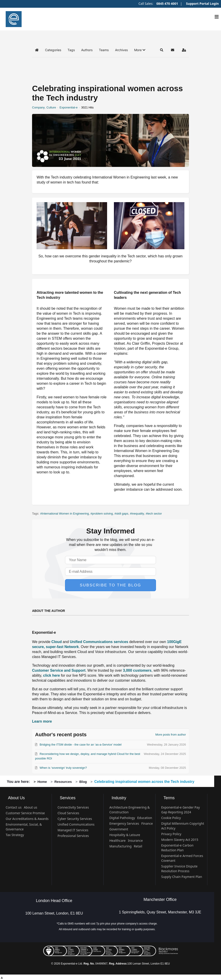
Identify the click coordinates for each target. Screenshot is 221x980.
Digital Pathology (122, 818)
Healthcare (117, 841)
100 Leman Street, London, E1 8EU (54, 913)
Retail (138, 846)
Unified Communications (76, 824)
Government (119, 829)
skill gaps (122, 514)
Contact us (14, 807)
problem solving (102, 514)
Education (145, 818)
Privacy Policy (171, 834)
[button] (140, 50)
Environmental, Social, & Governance (24, 827)
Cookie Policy (171, 818)
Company (38, 107)
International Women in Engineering (65, 514)
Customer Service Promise (25, 813)
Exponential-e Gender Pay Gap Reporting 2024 (181, 810)
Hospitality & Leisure (125, 835)
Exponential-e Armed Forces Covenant (182, 858)
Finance (147, 823)
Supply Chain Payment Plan (182, 877)
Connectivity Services (73, 807)
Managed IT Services (73, 830)
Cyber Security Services (75, 819)
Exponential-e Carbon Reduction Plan (177, 848)
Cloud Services (68, 813)
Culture (51, 107)
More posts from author (171, 735)
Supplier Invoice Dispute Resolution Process (179, 869)
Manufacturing (121, 846)
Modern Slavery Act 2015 (180, 840)
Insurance (135, 841)
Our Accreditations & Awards (27, 819)
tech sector (155, 514)
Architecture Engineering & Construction (130, 810)
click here (52, 675)
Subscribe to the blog (110, 585)
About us (31, 807)
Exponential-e (69, 107)
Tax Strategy (15, 835)
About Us (16, 798)
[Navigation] (217, 17)
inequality (138, 514)
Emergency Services (124, 823)
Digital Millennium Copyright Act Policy (183, 826)
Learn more (42, 721)
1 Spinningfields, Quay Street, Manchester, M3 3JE (160, 912)
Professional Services (73, 836)
